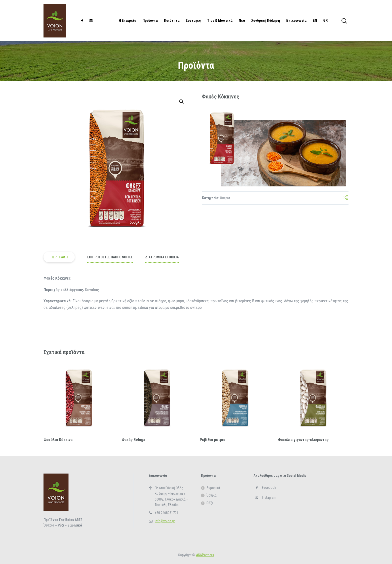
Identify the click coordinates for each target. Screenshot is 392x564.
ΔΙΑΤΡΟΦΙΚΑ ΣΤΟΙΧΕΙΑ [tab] (162, 257)
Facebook (269, 488)
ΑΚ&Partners (205, 555)
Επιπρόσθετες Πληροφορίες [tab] (110, 257)
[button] (181, 102)
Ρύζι (210, 503)
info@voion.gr (165, 521)
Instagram (269, 498)
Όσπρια (225, 198)
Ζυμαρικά (213, 488)
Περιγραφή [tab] (59, 257)
